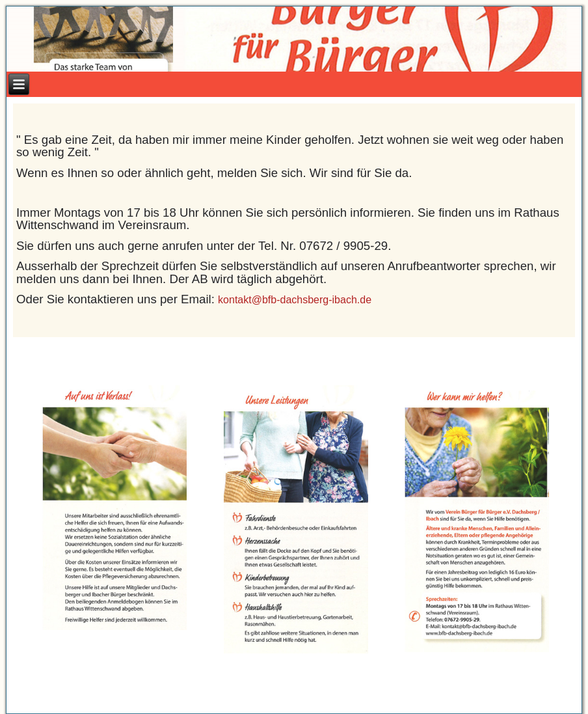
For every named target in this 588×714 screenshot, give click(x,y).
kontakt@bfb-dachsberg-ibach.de (295, 300)
